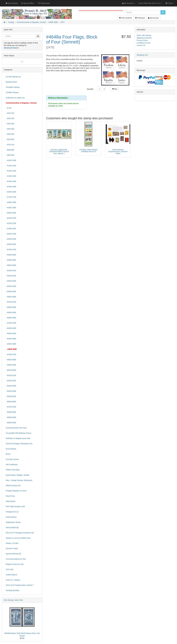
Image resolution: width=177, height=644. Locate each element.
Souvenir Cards (12, 548)
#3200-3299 (11, 276)
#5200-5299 (11, 381)
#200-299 (10, 118)
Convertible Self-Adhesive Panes (19, 433)
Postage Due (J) (12, 512)
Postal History (11, 517)
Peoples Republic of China (16, 491)
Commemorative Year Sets (16, 428)
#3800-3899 (11, 307)
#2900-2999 (11, 260)
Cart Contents (125, 18)
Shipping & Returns (144, 38)
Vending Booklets (12, 590)
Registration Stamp (13, 522)
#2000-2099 (11, 213)
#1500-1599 (11, 187)
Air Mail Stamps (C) (13, 77)
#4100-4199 (11, 323)
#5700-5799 (11, 407)
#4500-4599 (11, 344)
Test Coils (10, 569)
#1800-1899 (11, 202)
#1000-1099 (11, 160)
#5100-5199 (11, 375)
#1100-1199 (11, 166)
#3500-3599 (11, 291)
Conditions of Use (144, 43)
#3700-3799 (11, 302)
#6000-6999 (11, 423)
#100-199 (10, 113)
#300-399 (10, 124)
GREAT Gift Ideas (13, 470)
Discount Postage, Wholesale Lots (19, 444)
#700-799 (10, 145)
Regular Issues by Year (15, 564)
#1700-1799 (11, 197)
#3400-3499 (11, 286)
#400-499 (10, 129)
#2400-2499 (11, 234)
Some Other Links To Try (150, 3)
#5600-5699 (11, 402)
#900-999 (10, 155)
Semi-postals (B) (12, 527)
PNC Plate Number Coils (15, 507)
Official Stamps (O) (13, 486)
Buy (115, 89)
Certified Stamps (12, 92)
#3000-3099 (11, 265)
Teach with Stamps (144, 35)
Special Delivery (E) (13, 554)
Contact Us (141, 45)
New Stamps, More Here (13, 600)
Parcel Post (10, 496)
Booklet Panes (11, 82)
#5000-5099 (11, 370)
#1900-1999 (11, 208)
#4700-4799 (11, 354)
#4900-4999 (11, 365)
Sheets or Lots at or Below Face (18, 538)
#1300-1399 (11, 176)
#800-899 (10, 150)
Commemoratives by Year (16, 559)
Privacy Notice (142, 40)
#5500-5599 (11, 396)
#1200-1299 (11, 171)
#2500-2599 (11, 239)
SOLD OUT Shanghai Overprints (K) (20, 533)
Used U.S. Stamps (13, 580)
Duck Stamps (11, 449)
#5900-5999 (11, 417)
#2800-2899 (11, 255)
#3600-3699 (11, 297)
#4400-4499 (11, 339)
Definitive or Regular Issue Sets (18, 438)
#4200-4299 (11, 328)
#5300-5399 (11, 386)
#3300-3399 (11, 281)
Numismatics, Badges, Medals (17, 475)
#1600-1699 (11, 192)
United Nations (11, 575)
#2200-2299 (11, 223)
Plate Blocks (11, 501)
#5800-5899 (11, 412)
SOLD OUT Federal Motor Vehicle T (20, 585)
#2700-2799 (11, 250)
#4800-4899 (11, 360)
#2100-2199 (11, 218)
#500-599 (10, 134)
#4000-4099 (11, 318)
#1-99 (8, 108)
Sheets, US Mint (12, 543)
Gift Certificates (12, 465)
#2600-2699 (11, 244)
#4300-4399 (11, 333)
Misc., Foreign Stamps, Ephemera (19, 480)
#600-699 (10, 139)
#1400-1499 (11, 181)
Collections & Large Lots (15, 98)
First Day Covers (12, 459)
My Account (153, 18)
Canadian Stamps (13, 87)
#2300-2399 (11, 229)
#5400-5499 (11, 391)
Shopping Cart (142, 55)
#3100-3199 (11, 270)
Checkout (140, 18)
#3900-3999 (11, 312)
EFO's (8, 454)
